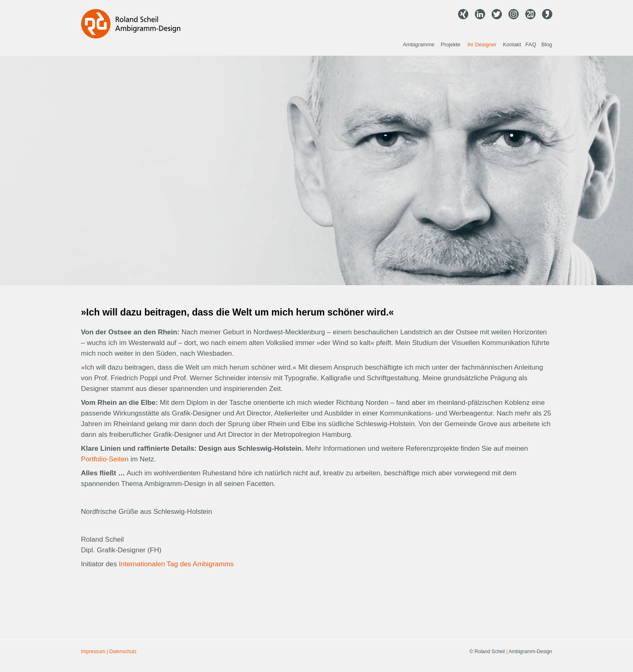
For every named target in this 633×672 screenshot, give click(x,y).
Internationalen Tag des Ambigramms (176, 564)
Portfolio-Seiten (105, 459)
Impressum (93, 652)
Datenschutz (123, 652)
